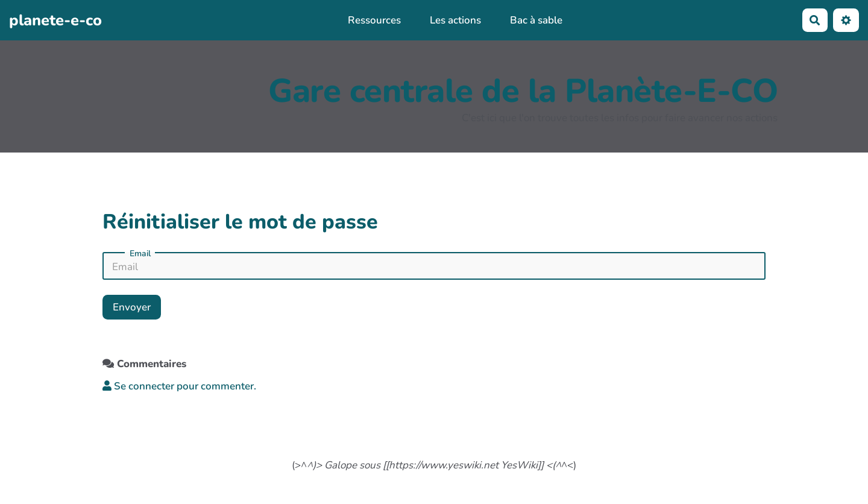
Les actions (455, 20)
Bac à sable (536, 20)
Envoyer (132, 307)
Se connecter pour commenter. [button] (179, 386)
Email (140, 254)
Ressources (374, 20)
